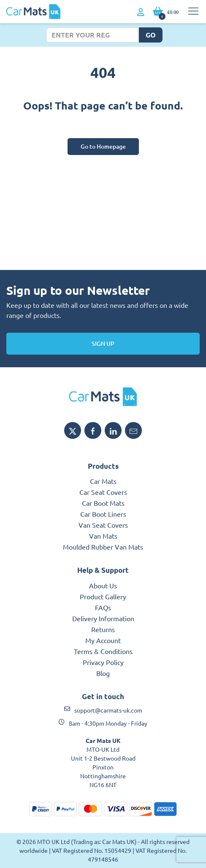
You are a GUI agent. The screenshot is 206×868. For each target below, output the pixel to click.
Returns (103, 629)
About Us (103, 585)
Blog (103, 673)
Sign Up (103, 343)
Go (151, 35)
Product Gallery (103, 596)
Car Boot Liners (103, 514)
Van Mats (103, 536)
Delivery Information (103, 618)
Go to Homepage (103, 146)
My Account (103, 640)
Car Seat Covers (103, 492)
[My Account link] (141, 12)
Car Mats (103, 481)
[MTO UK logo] (103, 397)
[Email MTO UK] (133, 430)
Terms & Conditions (103, 651)
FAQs (103, 607)
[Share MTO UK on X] (73, 430)
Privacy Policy (103, 662)
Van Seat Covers (103, 525)
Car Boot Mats (103, 503)
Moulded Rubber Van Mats (103, 547)
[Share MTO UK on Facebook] (93, 430)
